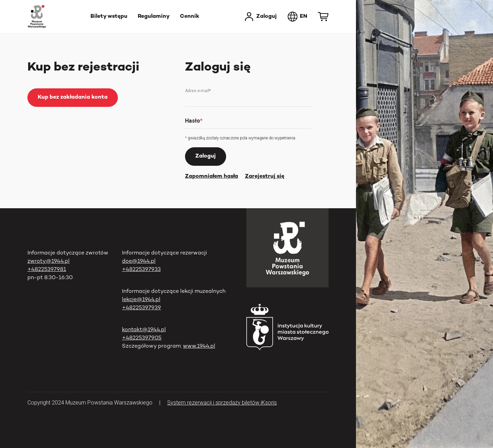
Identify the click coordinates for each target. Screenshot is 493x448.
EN (297, 17)
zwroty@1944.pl (48, 262)
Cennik (190, 17)
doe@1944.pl (139, 262)
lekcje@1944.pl (141, 300)
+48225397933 (141, 270)
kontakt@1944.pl (144, 330)
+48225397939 (141, 308)
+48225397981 (47, 270)
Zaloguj (260, 17)
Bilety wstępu (109, 17)
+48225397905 (142, 338)
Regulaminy (154, 17)
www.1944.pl (199, 346)
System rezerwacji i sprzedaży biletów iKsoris (222, 403)
